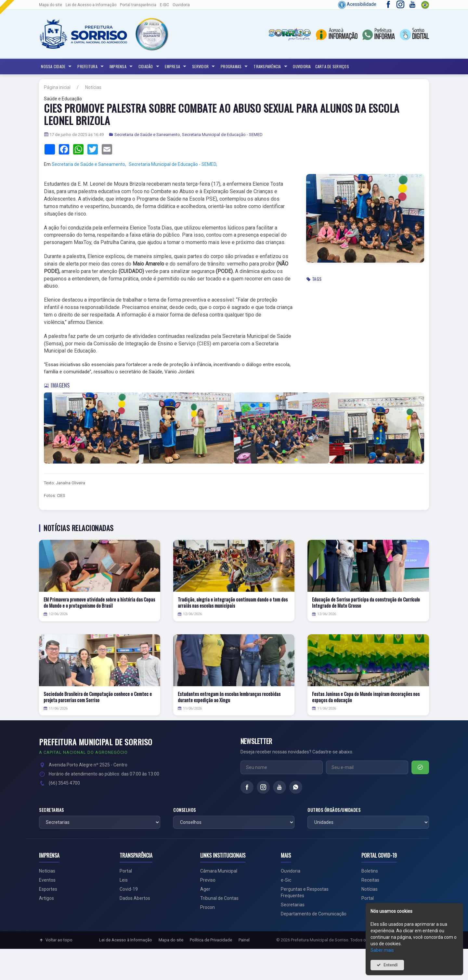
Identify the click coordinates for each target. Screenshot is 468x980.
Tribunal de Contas (219, 898)
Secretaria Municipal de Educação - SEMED (222, 135)
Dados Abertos (135, 898)
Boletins (370, 871)
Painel (244, 940)
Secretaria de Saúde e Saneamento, (89, 164)
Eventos (47, 880)
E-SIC (164, 5)
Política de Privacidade (211, 940)
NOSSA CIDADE (57, 67)
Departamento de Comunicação (314, 914)
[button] (151, 34)
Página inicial (57, 87)
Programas (235, 67)
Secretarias (52, 810)
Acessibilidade (357, 4)
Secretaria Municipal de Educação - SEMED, (173, 164)
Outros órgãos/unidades (334, 810)
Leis (124, 880)
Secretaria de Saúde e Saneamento (147, 135)
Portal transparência (138, 5)
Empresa (176, 67)
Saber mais (382, 950)
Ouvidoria (181, 5)
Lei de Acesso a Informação (91, 5)
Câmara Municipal (219, 871)
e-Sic (286, 880)
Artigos (46, 898)
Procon (208, 907)
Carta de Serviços (332, 66)
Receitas (370, 880)
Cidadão (150, 67)
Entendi (391, 965)
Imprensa (122, 67)
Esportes (48, 889)
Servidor (204, 67)
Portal (126, 871)
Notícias (93, 87)
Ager (205, 889)
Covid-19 (129, 889)
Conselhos (185, 810)
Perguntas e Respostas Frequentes (305, 892)
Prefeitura (91, 67)
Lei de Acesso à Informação (126, 940)
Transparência (271, 67)
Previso (208, 880)
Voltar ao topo (56, 940)
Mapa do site (51, 5)
